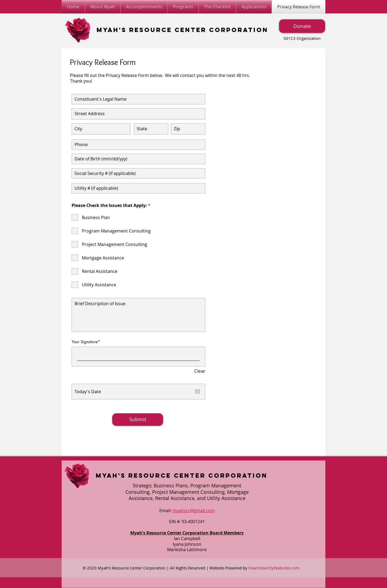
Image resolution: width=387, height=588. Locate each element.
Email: (166, 510)
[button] (254, 7)
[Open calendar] (198, 392)
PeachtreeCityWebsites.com (274, 568)
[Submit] (138, 420)
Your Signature (85, 342)
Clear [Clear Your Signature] (200, 371)
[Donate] (302, 26)
